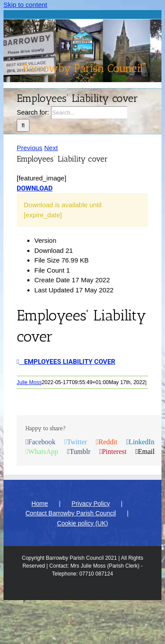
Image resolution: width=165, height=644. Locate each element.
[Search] (23, 125)
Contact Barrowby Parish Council (71, 513)
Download (35, 188)
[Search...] (89, 113)
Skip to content (25, 5)
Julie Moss (29, 382)
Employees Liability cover (66, 362)
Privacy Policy (91, 504)
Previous (29, 148)
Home (40, 504)
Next (51, 148)
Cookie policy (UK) (83, 523)
